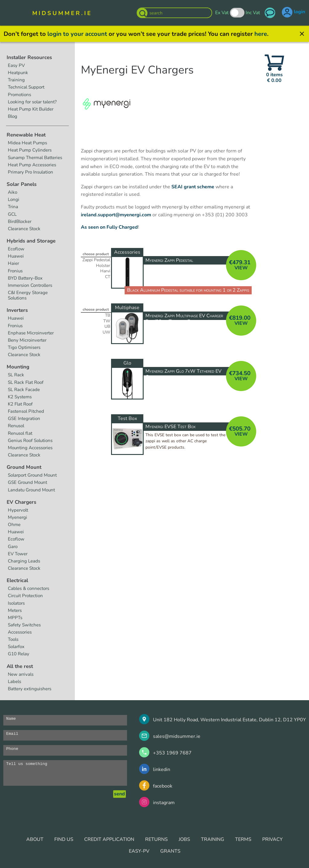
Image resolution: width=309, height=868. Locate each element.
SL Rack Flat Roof (26, 382)
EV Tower (18, 554)
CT (108, 277)
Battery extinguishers (30, 689)
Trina (13, 207)
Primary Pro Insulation (30, 172)
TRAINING (213, 839)
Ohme (14, 525)
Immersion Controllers (30, 285)
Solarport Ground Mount (32, 475)
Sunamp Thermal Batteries (35, 158)
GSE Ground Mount (27, 482)
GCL (12, 214)
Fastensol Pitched (26, 411)
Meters (15, 610)
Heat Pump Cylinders (30, 150)
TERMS (243, 839)
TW (107, 321)
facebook (163, 786)
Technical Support (26, 87)
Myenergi (18, 517)
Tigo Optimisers (24, 347)
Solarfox (16, 647)
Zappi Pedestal (96, 260)
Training (16, 80)
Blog (13, 116)
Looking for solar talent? (32, 102)
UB (107, 327)
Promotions (19, 95)
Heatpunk (18, 73)
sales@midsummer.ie (177, 736)
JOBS (184, 839)
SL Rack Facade (24, 390)
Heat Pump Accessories (32, 165)
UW (106, 332)
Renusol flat (20, 433)
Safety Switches (24, 625)
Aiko (13, 192)
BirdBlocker (20, 221)
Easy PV (16, 65)
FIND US (64, 839)
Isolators (16, 603)
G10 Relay (19, 654)
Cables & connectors (29, 588)
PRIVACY (272, 839)
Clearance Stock (24, 229)
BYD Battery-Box (25, 278)
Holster (103, 266)
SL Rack (16, 375)
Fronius (15, 271)
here (261, 34)
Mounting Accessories (30, 448)
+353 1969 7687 (172, 753)
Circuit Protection (25, 596)
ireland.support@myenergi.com (116, 215)
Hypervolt (18, 510)
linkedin (162, 769)
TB (108, 315)
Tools (13, 639)
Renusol (16, 426)
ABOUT (35, 839)
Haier (13, 263)
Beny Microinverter (27, 340)
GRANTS (170, 851)
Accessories (20, 632)
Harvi (105, 271)
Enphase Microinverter (31, 333)
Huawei (16, 256)
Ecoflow (16, 249)
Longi (14, 199)
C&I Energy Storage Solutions (28, 295)
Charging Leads (24, 561)
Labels (14, 682)
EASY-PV (139, 851)
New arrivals (21, 674)
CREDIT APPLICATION (109, 839)
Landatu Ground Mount (31, 490)
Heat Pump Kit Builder (31, 109)
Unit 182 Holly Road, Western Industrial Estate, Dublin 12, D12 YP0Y (229, 720)
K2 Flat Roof (20, 404)
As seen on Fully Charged (109, 227)
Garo (13, 547)
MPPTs (15, 618)
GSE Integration (24, 418)
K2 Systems (20, 397)
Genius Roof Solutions (30, 440)
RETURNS (156, 839)
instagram (164, 803)
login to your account (77, 34)
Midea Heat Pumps (27, 143)
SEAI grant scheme (193, 187)
